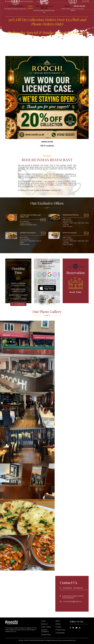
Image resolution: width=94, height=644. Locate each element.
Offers (44, 6)
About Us (37, 6)
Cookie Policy (46, 635)
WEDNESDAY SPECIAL (71, 215)
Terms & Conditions (45, 631)
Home (30, 6)
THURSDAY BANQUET (28, 233)
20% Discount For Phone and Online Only (30, 216)
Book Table (64, 6)
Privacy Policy (60, 630)
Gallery (50, 6)
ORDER (43, 220)
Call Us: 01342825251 (47, 146)
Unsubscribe (60, 633)
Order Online (79, 6)
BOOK (86, 215)
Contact (56, 6)
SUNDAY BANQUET (70, 233)
